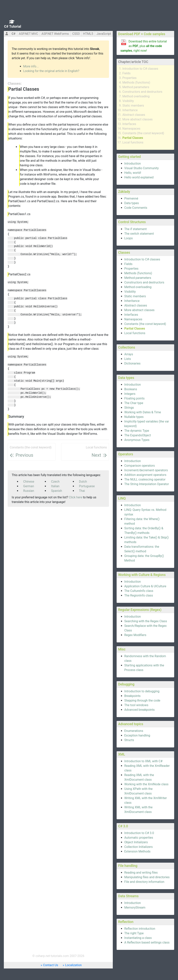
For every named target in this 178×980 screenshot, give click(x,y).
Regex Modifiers (135, 635)
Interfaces (129, 124)
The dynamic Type (137, 431)
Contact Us (51, 965)
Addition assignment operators (145, 475)
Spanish (56, 491)
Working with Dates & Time (143, 412)
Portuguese (87, 486)
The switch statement (139, 234)
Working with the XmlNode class (146, 784)
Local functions (133, 142)
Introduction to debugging (142, 691)
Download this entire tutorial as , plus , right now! (144, 46)
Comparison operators (140, 466)
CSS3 (76, 34)
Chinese (29, 482)
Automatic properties (139, 838)
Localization (73, 965)
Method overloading (136, 96)
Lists (128, 359)
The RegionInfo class (139, 595)
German (29, 486)
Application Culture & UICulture (145, 586)
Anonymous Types (137, 440)
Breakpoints (132, 696)
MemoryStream (135, 908)
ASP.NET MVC (28, 34)
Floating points (134, 398)
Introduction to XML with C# (143, 761)
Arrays (129, 354)
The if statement (136, 229)
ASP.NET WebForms (55, 34)
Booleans (131, 389)
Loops (129, 238)
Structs (129, 740)
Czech (55, 482)
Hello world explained (139, 177)
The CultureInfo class (139, 591)
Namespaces (131, 129)
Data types (132, 203)
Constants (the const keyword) (143, 133)
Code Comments (136, 208)
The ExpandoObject (138, 435)
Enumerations (134, 731)
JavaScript (104, 34)
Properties (129, 78)
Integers (130, 394)
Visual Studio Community (141, 168)
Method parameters (136, 87)
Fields (126, 73)
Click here (76, 497)
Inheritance (130, 110)
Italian (55, 486)
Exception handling (137, 735)
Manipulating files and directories (147, 877)
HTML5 (88, 34)
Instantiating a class (138, 938)
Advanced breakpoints (139, 710)
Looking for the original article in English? (51, 71)
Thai (82, 491)
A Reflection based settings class (147, 942)
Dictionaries (132, 363)
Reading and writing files (141, 873)
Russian (29, 491)
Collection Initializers (138, 847)
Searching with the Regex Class (146, 621)
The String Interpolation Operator (147, 484)
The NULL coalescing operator (145, 479)
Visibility (128, 101)
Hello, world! (133, 173)
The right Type (134, 933)
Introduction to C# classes (140, 69)
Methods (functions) (136, 82)
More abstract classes (138, 119)
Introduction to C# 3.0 (139, 833)
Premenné (131, 198)
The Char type (134, 403)
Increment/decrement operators (146, 470)
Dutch (83, 482)
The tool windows (136, 705)
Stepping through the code (142, 700)
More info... (31, 66)
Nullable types (134, 417)
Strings (129, 408)
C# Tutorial (13, 26)
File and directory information (144, 882)
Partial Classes (133, 138)
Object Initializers (136, 842)
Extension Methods (137, 851)
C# (13, 34)
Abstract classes (134, 115)
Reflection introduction (140, 929)
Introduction (133, 164)
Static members (133, 106)
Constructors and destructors (142, 92)
